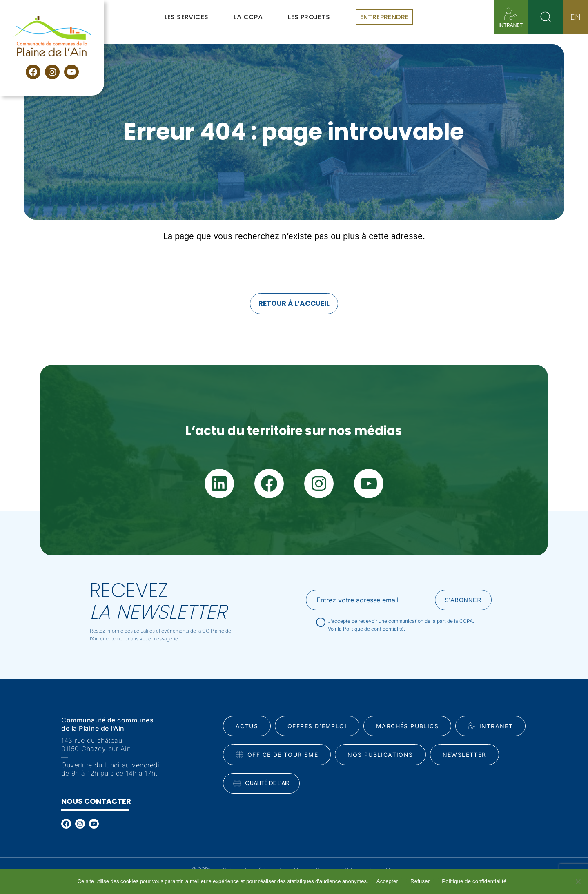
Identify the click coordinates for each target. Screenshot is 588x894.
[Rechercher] (546, 17)
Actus (247, 726)
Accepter (387, 881)
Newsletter (464, 755)
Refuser (420, 881)
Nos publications (380, 755)
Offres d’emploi (317, 726)
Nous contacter (96, 801)
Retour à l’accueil (294, 303)
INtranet (490, 726)
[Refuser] (578, 881)
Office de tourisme (277, 755)
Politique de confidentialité (474, 881)
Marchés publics (407, 726)
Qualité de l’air (261, 783)
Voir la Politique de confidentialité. (366, 629)
